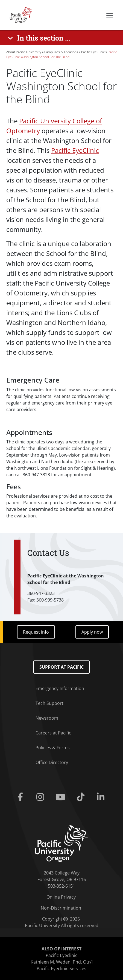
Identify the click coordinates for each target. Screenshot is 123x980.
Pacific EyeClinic (93, 52)
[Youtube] (61, 797)
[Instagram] (41, 797)
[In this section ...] (40, 38)
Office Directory (52, 762)
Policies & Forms (53, 748)
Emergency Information (60, 688)
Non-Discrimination (61, 908)
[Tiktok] (82, 797)
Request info (36, 632)
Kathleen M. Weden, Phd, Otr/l (62, 962)
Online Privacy (61, 897)
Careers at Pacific (53, 733)
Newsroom (47, 718)
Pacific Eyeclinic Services (61, 968)
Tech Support (49, 703)
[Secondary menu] (110, 16)
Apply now (92, 632)
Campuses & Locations (61, 52)
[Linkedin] (102, 797)
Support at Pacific (61, 667)
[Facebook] (21, 797)
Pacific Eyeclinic (61, 955)
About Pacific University (24, 52)
